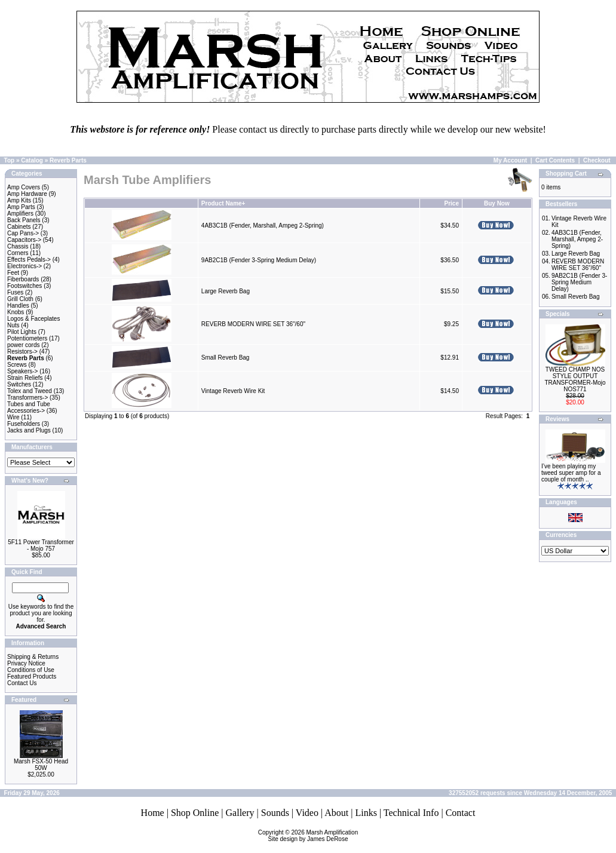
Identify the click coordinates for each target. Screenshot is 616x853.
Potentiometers (27, 338)
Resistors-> (22, 352)
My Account (510, 160)
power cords (23, 345)
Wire (13, 417)
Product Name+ (223, 203)
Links (366, 813)
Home (153, 813)
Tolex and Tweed (30, 391)
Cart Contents (555, 160)
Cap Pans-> (23, 233)
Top (10, 160)
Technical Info (411, 813)
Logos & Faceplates (33, 319)
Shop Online (195, 813)
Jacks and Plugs (29, 430)
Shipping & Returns (33, 657)
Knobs (16, 312)
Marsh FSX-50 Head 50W (41, 765)
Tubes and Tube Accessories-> (29, 407)
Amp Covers (24, 187)
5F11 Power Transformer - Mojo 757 (41, 545)
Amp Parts (21, 207)
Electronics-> (24, 266)
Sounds (275, 813)
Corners (18, 253)
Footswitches (24, 286)
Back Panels (24, 220)
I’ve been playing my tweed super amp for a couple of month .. (571, 473)
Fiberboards (23, 279)
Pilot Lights (22, 332)
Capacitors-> (24, 240)
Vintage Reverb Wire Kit (233, 391)
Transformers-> (27, 398)
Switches (19, 384)
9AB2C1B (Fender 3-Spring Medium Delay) (259, 260)
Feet (13, 273)
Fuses (15, 292)
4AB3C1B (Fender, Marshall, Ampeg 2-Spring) (263, 225)
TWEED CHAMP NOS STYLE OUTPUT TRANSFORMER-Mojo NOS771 (575, 379)
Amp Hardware (27, 194)
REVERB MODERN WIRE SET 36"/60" (253, 324)
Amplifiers (20, 214)
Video (307, 813)
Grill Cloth (20, 299)
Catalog (32, 160)
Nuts (13, 325)
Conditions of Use (31, 670)
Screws (17, 365)
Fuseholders (24, 424)
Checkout (597, 160)
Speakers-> (22, 371)
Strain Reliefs (25, 378)
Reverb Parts (68, 160)
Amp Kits (19, 200)
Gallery (240, 813)
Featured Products (32, 676)
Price (452, 203)
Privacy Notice (26, 663)
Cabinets (19, 227)
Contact (461, 813)
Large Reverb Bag (226, 291)
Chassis (18, 246)
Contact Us (22, 683)
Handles (18, 306)
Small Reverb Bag (226, 358)
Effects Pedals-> (29, 260)
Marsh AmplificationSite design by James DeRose (313, 836)
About (336, 813)
